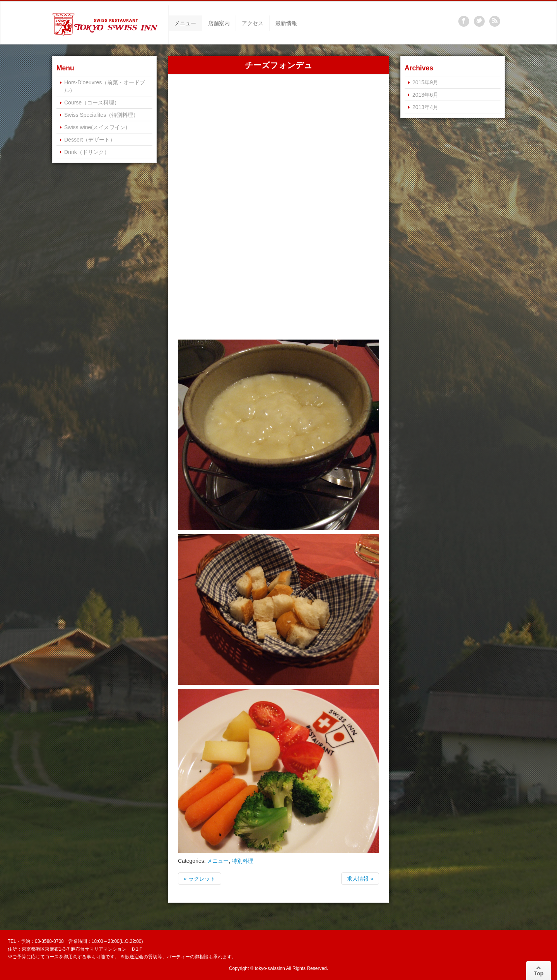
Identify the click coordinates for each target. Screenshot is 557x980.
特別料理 (243, 861)
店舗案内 (219, 23)
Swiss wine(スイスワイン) (96, 127)
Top (539, 971)
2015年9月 (425, 82)
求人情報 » (360, 879)
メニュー (185, 23)
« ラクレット (200, 879)
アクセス (253, 23)
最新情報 (286, 23)
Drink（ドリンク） (87, 152)
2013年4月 (425, 107)
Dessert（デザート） (90, 140)
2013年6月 (425, 95)
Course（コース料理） (92, 102)
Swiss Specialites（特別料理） (101, 115)
